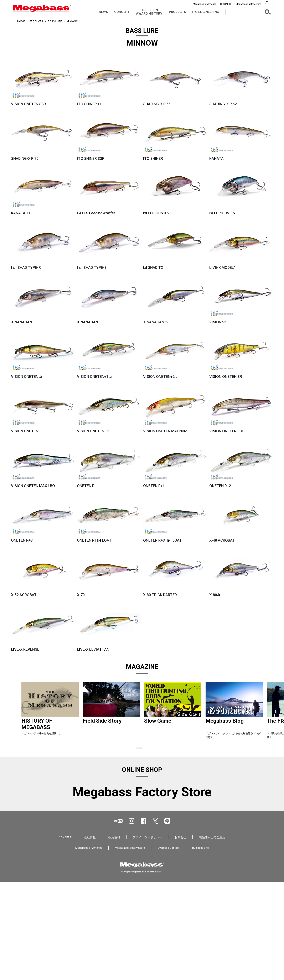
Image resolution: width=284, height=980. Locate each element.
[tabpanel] (50, 712)
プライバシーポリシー (147, 935)
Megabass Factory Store (248, 4)
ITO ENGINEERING (206, 12)
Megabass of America (205, 4)
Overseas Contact (169, 946)
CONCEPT (122, 12)
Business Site (200, 946)
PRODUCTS (177, 12)
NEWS (103, 12)
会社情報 (90, 935)
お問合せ (180, 935)
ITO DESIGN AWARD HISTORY (149, 12)
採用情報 (114, 935)
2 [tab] (145, 748)
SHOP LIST (226, 4)
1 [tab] (139, 748)
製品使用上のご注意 (212, 935)
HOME (21, 21)
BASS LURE (55, 21)
